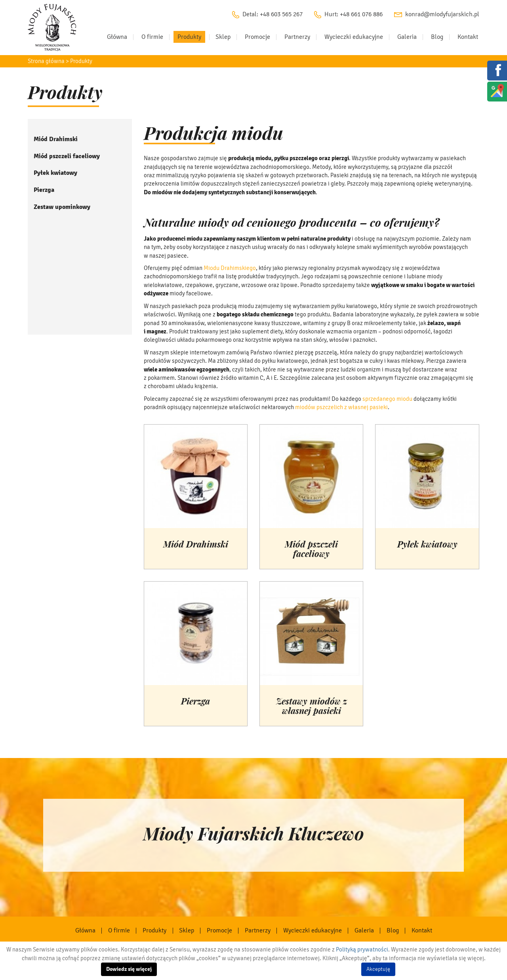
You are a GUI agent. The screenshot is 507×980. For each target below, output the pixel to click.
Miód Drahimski (56, 139)
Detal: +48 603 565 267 (273, 14)
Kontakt (468, 37)
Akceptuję (378, 969)
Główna (117, 37)
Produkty (189, 37)
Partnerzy (297, 37)
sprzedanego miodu (387, 399)
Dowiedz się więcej (129, 969)
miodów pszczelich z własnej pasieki (341, 407)
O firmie (152, 37)
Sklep (223, 37)
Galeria (407, 37)
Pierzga (44, 190)
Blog (437, 37)
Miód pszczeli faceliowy (67, 156)
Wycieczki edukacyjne (354, 37)
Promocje (257, 37)
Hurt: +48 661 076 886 (354, 14)
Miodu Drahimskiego (230, 268)
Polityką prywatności (362, 949)
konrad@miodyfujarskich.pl (442, 14)
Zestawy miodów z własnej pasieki (312, 706)
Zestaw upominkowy (62, 207)
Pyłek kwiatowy (55, 173)
